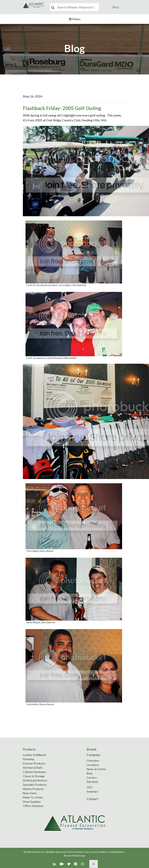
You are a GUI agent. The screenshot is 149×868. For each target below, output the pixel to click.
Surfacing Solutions (35, 780)
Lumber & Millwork (35, 755)
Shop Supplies (32, 802)
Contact (92, 799)
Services (92, 782)
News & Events (96, 769)
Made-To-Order (33, 797)
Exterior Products (34, 763)
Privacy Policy (76, 852)
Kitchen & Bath (33, 768)
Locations (93, 765)
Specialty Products (35, 785)
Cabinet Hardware (34, 772)
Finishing (28, 759)
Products (29, 749)
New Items (30, 793)
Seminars (92, 791)
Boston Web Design (75, 856)
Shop (116, 7)
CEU (89, 787)
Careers (92, 777)
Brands (92, 749)
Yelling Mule (117, 852)
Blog (89, 773)
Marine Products (33, 789)
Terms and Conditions (97, 852)
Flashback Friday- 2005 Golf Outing (62, 108)
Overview (93, 760)
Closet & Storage (34, 776)
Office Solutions (33, 806)
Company (93, 755)
